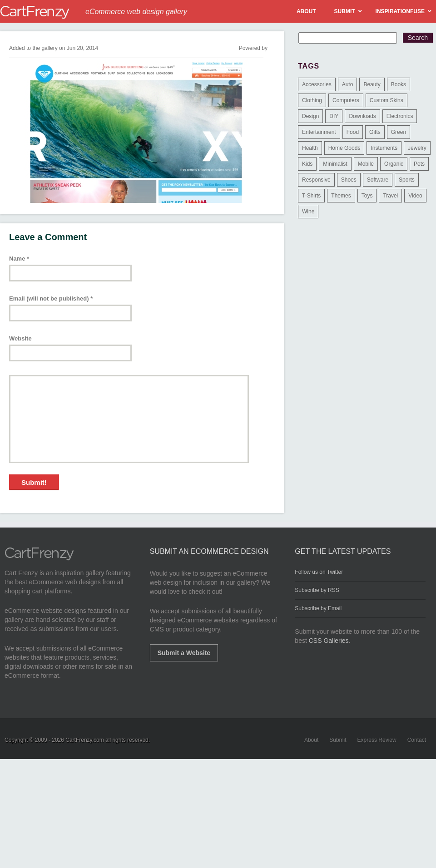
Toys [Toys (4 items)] (367, 196)
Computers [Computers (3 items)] (346, 100)
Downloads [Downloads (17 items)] (362, 116)
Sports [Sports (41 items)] (407, 180)
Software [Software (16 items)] (378, 180)
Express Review (377, 740)
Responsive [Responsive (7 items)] (316, 180)
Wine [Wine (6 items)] (308, 212)
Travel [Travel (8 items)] (390, 196)
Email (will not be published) (51, 298)
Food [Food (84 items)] (353, 132)
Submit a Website (184, 653)
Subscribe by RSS (317, 590)
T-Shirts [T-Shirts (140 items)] (311, 196)
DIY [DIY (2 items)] (334, 116)
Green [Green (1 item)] (399, 132)
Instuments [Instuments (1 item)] (384, 148)
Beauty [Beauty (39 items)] (372, 84)
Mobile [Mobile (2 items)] (366, 164)
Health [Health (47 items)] (310, 148)
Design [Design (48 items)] (310, 116)
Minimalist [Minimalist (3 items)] (335, 164)
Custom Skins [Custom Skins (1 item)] (386, 100)
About (311, 740)
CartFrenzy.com (84, 740)
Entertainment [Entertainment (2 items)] (319, 132)
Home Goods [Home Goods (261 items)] (344, 148)
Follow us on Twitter (319, 572)
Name (19, 259)
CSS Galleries (329, 641)
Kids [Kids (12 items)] (307, 164)
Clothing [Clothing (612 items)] (312, 100)
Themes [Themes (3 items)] (341, 196)
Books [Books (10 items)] (399, 84)
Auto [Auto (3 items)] (348, 84)
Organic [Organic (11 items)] (394, 164)
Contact (417, 740)
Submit (338, 740)
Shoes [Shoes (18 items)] (349, 180)
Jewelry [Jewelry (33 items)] (417, 148)
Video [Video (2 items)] (415, 196)
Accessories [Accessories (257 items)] (317, 84)
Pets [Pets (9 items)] (419, 164)
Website (20, 338)
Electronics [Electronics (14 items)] (400, 116)
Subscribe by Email (318, 608)
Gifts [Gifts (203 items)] (375, 132)
